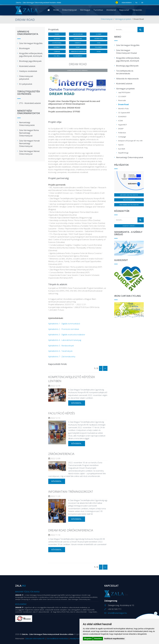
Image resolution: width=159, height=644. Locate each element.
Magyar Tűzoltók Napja (27, 592)
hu (136, 3)
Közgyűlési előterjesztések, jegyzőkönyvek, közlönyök (31, 55)
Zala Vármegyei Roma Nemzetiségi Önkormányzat (29, 133)
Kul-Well (57, 56)
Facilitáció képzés (62, 413)
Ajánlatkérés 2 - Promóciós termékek (64, 329)
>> (105, 368)
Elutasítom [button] (98, 639)
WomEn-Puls (99, 39)
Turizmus (98, 10)
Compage (57, 51)
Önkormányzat (69, 10)
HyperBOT (57, 47)
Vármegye (85, 10)
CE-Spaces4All (57, 43)
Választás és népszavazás (127, 79)
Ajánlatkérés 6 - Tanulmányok (60, 351)
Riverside (57, 39)
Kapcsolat (124, 10)
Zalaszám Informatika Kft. (35, 638)
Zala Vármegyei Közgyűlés (31, 43)
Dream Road (78, 39)
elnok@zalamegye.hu (117, 613)
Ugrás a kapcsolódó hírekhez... (78, 70)
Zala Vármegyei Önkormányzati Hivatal (127, 52)
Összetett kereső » (129, 226)
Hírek (56, 10)
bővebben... (77, 403)
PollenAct (99, 47)
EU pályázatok (26, 84)
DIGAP (78, 47)
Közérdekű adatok (27, 66)
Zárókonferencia (61, 454)
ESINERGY (78, 43)
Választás (137, 10)
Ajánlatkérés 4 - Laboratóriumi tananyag (65, 340)
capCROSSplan (78, 34)
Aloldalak (111, 10)
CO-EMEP (99, 34)
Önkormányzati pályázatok (26, 78)
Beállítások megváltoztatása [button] (114, 639)
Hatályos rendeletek (28, 71)
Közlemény (21, 604)
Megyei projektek (129, 200)
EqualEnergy (78, 56)
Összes (57, 34)
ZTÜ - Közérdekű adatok (30, 103)
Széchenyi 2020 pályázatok (129, 195)
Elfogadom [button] (88, 639)
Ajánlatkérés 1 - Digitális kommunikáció (64, 324)
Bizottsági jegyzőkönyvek (30, 61)
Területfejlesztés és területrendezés (125, 72)
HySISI (99, 51)
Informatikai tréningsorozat (71, 492)
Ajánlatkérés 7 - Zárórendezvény (62, 357)
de (142, 3)
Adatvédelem (127, 3)
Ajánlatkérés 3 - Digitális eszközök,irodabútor (67, 335)
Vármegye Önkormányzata (28, 33)
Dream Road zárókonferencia (71, 530)
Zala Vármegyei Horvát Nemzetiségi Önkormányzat (29, 143)
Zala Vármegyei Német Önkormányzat (29, 153)
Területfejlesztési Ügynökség (29, 93)
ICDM (99, 43)
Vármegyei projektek (123, 19)
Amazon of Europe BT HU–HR (79, 51)
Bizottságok (24, 48)
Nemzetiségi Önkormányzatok (29, 112)
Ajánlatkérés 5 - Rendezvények (61, 346)
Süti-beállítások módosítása (57, 638)
